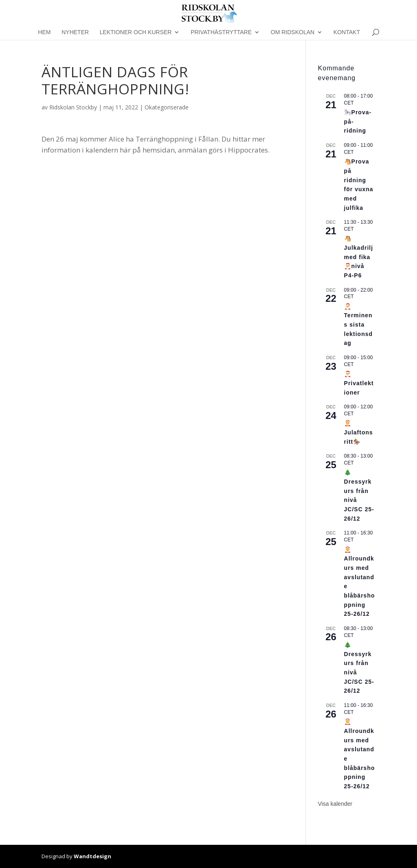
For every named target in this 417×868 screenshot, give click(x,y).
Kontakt (347, 32)
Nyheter (75, 32)
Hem (44, 32)
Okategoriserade (167, 107)
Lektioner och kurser (136, 32)
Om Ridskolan (293, 32)
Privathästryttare (221, 32)
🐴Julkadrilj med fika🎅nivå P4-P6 (359, 257)
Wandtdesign (92, 856)
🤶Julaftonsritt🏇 (359, 432)
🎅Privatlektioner (359, 383)
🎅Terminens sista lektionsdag (358, 325)
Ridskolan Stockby (73, 107)
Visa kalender (335, 804)
